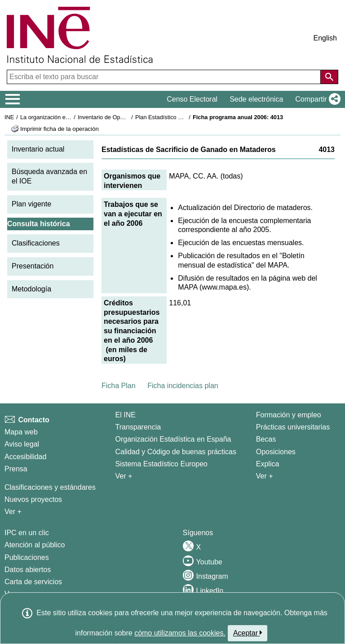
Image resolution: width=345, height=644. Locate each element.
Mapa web (21, 432)
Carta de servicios (33, 582)
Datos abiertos (28, 570)
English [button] (325, 38)
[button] (316, 99)
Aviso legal (22, 444)
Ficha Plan (119, 386)
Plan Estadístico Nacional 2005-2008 (182, 117)
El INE (126, 415)
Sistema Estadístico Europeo (161, 464)
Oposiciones (276, 452)
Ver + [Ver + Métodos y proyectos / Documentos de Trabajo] (13, 512)
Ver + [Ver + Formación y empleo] (265, 476)
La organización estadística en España (70, 117)
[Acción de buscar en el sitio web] (329, 77)
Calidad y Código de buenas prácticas (176, 452)
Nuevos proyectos (33, 499)
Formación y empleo (289, 415)
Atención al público (35, 545)
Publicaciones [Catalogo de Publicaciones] (27, 557)
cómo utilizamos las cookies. (180, 633)
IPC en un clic (27, 533)
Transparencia (138, 427)
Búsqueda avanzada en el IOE (49, 176)
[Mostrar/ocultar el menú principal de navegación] (13, 99)
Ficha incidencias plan (183, 386)
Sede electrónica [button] (256, 99)
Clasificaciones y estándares (50, 487)
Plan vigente (31, 204)
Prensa (16, 469)
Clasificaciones (36, 243)
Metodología (31, 289)
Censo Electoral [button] (192, 99)
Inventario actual (38, 149)
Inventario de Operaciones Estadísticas (128, 117)
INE (9, 117)
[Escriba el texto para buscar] (165, 77)
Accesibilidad (25, 457)
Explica (268, 464)
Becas (266, 439)
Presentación (33, 266)
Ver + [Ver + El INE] (124, 476)
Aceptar (248, 633)
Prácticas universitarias (293, 427)
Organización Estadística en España (173, 439)
